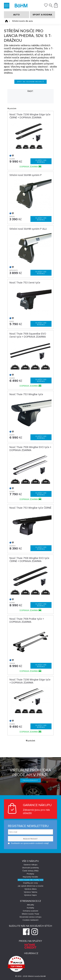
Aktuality (30, 905)
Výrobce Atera (30, 889)
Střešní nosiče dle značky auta (30, 880)
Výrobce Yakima (30, 892)
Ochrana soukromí (30, 911)
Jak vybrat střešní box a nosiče (30, 886)
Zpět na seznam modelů (30, 82)
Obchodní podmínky (30, 868)
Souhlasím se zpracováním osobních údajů (28, 843)
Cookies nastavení (30, 920)
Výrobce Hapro (30, 895)
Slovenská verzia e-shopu (30, 917)
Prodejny (30, 874)
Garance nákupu (30, 865)
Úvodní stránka (6, 21)
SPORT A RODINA (42, 15)
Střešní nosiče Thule (30, 914)
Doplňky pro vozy (30, 883)
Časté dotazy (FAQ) (30, 871)
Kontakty (30, 908)
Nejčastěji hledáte (30, 877)
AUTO (17, 15)
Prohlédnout (30, 780)
